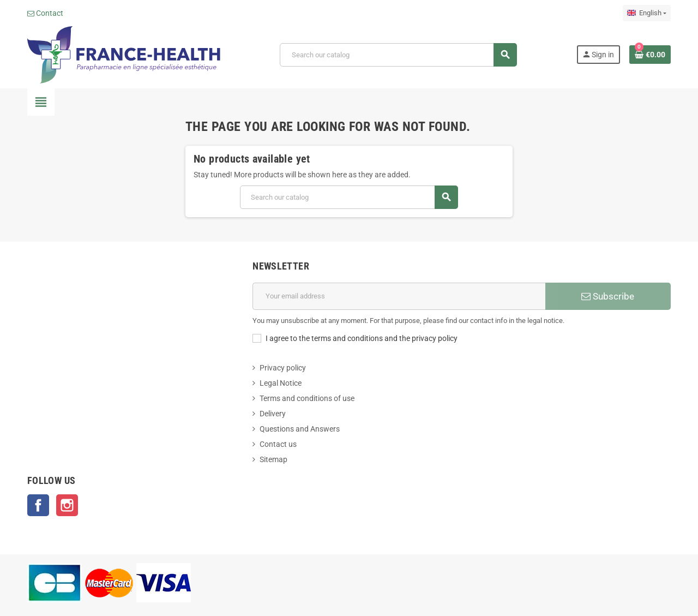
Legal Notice (281, 383)
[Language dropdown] (647, 13)
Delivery (273, 414)
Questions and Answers (300, 429)
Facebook (38, 505)
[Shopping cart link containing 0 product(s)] (650, 55)
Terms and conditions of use (307, 398)
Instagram (67, 505)
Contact (45, 13)
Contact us (278, 444)
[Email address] (399, 296)
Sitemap (273, 459)
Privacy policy (283, 368)
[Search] (398, 55)
